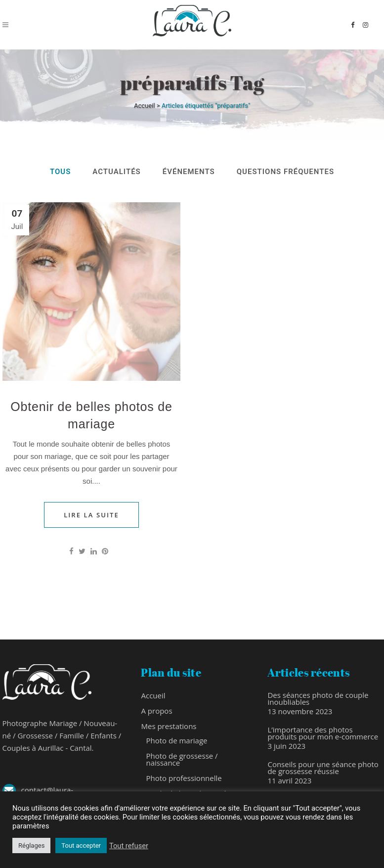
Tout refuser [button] (129, 846)
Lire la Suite (91, 515)
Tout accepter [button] (81, 845)
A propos (156, 711)
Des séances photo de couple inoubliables (318, 698)
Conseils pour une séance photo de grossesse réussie (323, 768)
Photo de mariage (176, 740)
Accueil (144, 106)
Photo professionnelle (184, 778)
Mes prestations (169, 726)
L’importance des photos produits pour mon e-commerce (323, 733)
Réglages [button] (31, 845)
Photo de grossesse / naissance (182, 759)
